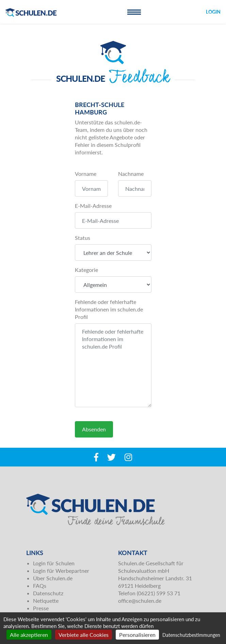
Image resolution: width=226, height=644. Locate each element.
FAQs (40, 586)
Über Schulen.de (53, 578)
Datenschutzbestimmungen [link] (191, 635)
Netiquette (46, 601)
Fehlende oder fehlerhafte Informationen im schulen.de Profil (109, 309)
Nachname (131, 174)
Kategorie (86, 270)
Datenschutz (48, 593)
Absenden (94, 429)
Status (83, 238)
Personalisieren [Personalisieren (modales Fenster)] (137, 635)
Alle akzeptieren (29, 635)
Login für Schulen (54, 563)
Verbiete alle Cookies (84, 635)
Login (213, 12)
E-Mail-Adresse (93, 206)
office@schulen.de (140, 601)
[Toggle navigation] (134, 12)
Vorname (86, 174)
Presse (41, 608)
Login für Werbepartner (61, 571)
